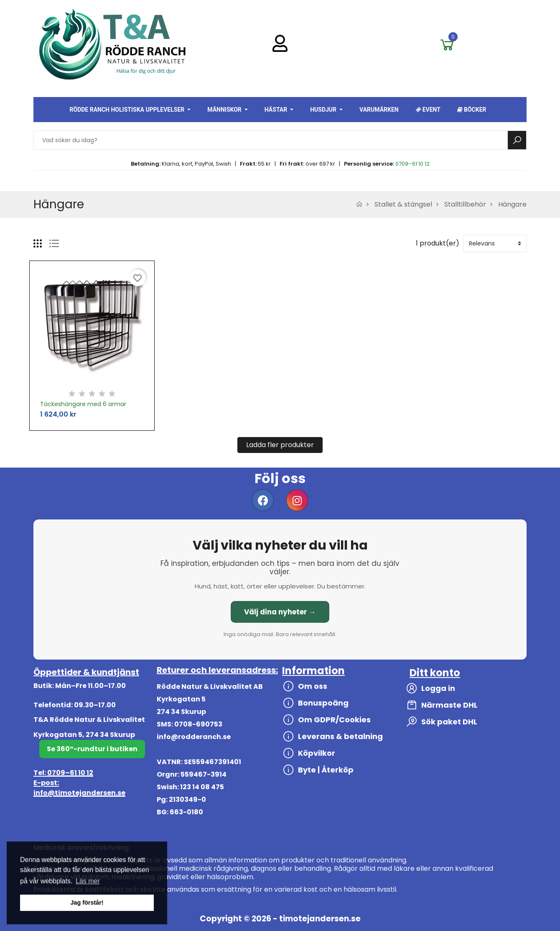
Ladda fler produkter (280, 445)
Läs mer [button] (88, 881)
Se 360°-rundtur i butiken (92, 749)
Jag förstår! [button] (87, 903)
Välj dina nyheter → (280, 612)
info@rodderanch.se (194, 737)
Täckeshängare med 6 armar (83, 404)
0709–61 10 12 (412, 164)
